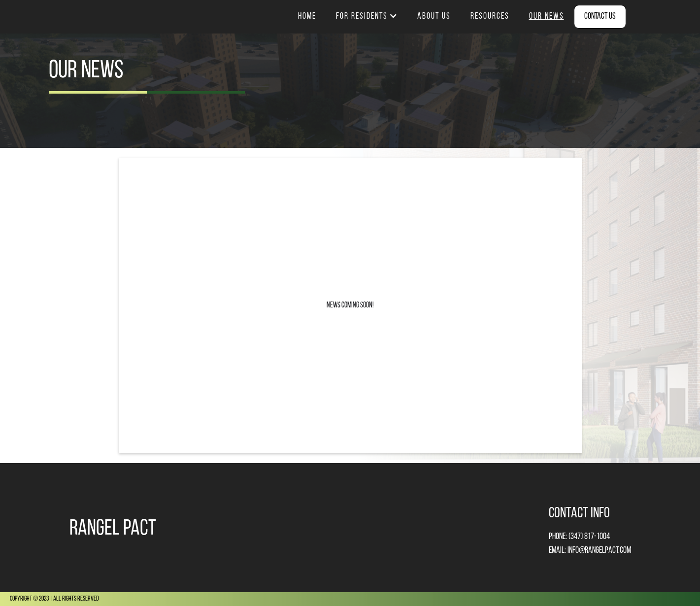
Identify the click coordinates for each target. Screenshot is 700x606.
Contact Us (600, 17)
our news (547, 17)
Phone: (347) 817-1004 (579, 537)
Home (307, 17)
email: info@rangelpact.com (590, 551)
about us (434, 17)
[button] (367, 17)
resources (490, 17)
